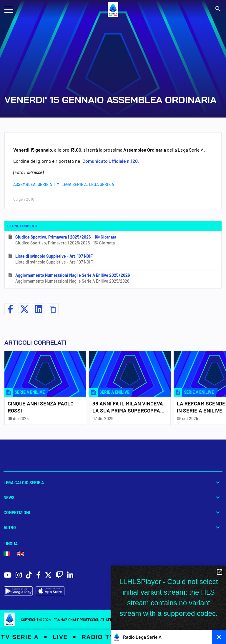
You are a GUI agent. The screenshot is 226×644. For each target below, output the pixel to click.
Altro (113, 528)
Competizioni (113, 513)
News (113, 498)
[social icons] (8, 576)
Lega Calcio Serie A (113, 483)
